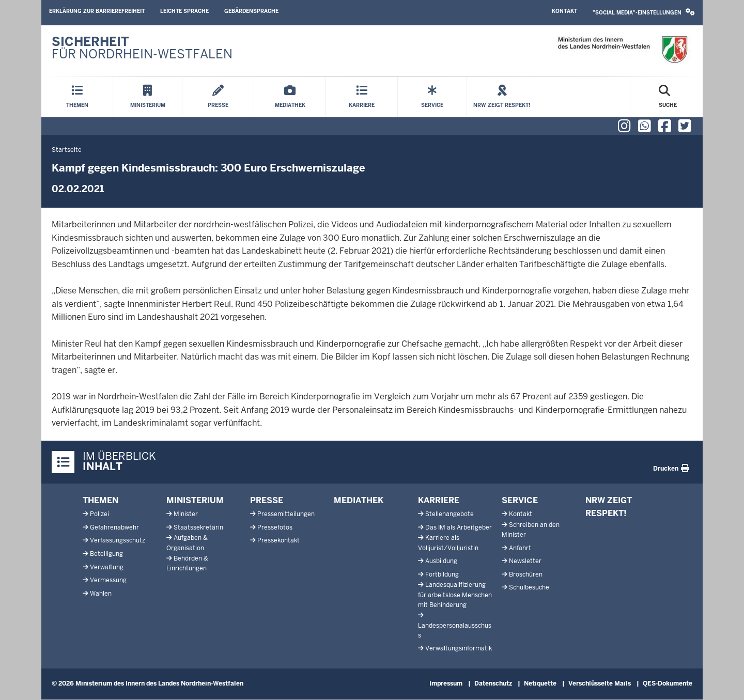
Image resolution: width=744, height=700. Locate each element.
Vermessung (108, 580)
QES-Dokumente (668, 683)
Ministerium (195, 500)
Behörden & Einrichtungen (187, 563)
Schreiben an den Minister (531, 530)
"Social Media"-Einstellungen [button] (644, 12)
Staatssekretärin (198, 527)
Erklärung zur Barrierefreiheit (97, 11)
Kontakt (564, 11)
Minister (186, 514)
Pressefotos (275, 527)
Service (520, 500)
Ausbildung (441, 561)
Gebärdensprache (251, 11)
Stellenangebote (450, 514)
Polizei (99, 514)
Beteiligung (106, 554)
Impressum (446, 683)
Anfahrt (520, 548)
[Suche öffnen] (668, 97)
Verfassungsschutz (118, 540)
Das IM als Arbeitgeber (459, 527)
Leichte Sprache (184, 11)
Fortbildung (442, 574)
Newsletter (525, 561)
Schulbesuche (529, 587)
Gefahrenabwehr (114, 527)
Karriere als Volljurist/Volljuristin (448, 543)
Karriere (439, 500)
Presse (267, 500)
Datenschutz (493, 683)
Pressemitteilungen (286, 514)
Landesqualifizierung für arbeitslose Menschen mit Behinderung (455, 595)
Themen (100, 500)
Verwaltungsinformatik (459, 648)
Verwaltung (107, 567)
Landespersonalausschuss (455, 631)
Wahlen (101, 594)
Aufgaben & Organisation (187, 543)
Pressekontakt (278, 540)
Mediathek (359, 500)
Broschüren (526, 574)
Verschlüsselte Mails (600, 683)
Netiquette (540, 683)
